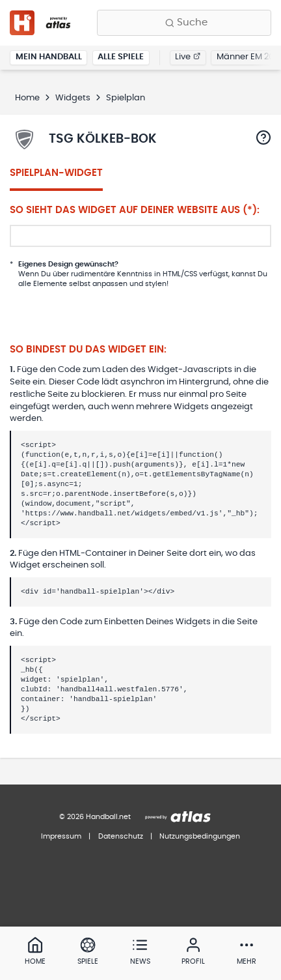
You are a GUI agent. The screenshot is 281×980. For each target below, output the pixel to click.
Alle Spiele (121, 57)
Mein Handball (49, 57)
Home (27, 98)
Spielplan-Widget (56, 173)
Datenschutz (121, 836)
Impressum (61, 836)
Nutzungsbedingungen (200, 836)
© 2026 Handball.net (95, 817)
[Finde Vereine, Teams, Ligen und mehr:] (184, 23)
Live (188, 57)
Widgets (73, 98)
